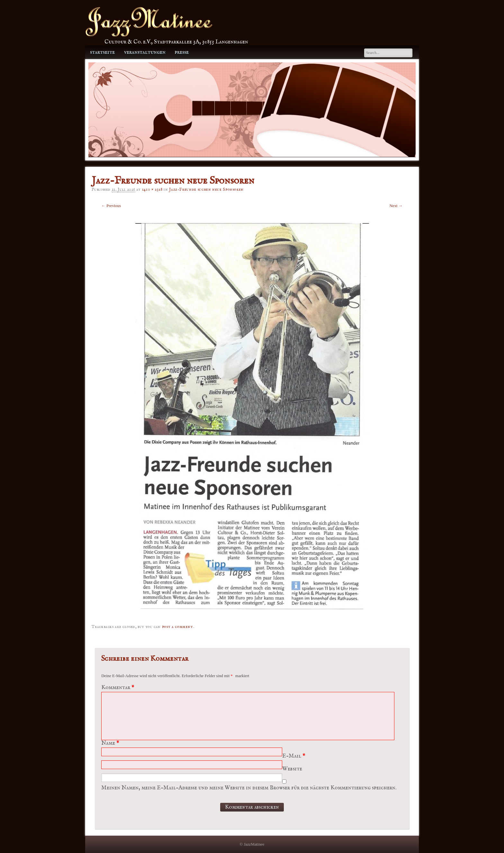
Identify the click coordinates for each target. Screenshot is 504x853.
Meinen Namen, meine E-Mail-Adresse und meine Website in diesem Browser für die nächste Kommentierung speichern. (249, 788)
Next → (396, 206)
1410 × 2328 (152, 190)
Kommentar (119, 688)
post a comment (178, 627)
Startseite (102, 52)
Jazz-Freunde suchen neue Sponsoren (206, 190)
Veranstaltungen (145, 52)
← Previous (111, 206)
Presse (182, 52)
